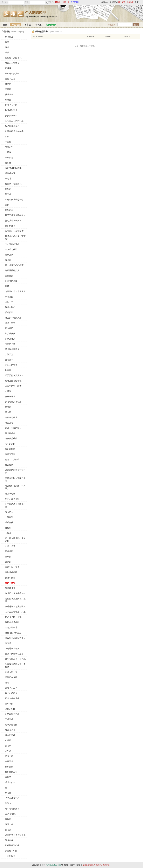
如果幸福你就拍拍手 (14, 131)
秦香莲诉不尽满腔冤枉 (15, 607)
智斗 (7, 683)
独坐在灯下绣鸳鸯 (13, 633)
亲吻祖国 (9, 297)
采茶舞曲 (9, 523)
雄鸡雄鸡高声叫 (12, 74)
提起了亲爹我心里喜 (14, 654)
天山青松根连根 (12, 244)
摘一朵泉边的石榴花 (14, 265)
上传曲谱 (130, 2)
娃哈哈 (8, 84)
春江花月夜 (10, 730)
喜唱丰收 (9, 824)
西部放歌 (9, 551)
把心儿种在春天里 (13, 221)
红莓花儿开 (10, 588)
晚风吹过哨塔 (11, 418)
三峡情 (8, 557)
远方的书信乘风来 (13, 318)
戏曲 (7, 47)
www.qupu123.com (53, 865)
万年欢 (8, 751)
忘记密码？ (75, 2)
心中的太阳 (10, 444)
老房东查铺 (10, 454)
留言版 (28, 25)
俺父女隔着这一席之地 (15, 659)
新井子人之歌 (11, 105)
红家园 (8, 562)
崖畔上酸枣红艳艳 (13, 381)
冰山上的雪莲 (11, 365)
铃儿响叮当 (10, 494)
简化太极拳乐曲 (12, 698)
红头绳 (8, 163)
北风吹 (8, 152)
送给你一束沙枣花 (13, 58)
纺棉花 (8, 68)
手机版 (38, 25)
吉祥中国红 (10, 578)
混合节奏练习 (11, 814)
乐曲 (7, 53)
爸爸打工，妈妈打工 (14, 121)
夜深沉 (8, 819)
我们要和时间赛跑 (13, 168)
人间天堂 (9, 355)
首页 (137, 2)
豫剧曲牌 (9, 767)
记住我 (51, 2)
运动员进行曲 (11, 725)
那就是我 (9, 255)
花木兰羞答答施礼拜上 (15, 612)
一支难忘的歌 (11, 249)
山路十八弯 (10, 546)
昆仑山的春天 (11, 693)
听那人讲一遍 (11, 628)
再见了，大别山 (12, 460)
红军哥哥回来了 (12, 809)
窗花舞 (8, 830)
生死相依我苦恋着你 (14, 200)
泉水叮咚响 (10, 449)
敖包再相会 (10, 433)
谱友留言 (122, 2)
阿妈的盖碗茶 (11, 439)
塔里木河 (9, 210)
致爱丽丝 (9, 840)
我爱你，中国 (11, 851)
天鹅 (7, 205)
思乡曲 (8, 100)
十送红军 (9, 517)
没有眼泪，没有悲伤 (14, 231)
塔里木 (8, 189)
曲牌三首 (9, 761)
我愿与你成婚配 (12, 622)
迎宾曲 (8, 194)
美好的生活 (10, 173)
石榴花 (8, 533)
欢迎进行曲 (10, 709)
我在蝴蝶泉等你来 (13, 402)
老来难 (8, 643)
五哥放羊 (9, 360)
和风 (7, 137)
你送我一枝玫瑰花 (13, 184)
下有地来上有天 (12, 649)
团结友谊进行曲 (12, 714)
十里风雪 (9, 158)
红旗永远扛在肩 (12, 63)
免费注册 (66, 2)
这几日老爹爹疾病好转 (15, 593)
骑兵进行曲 (10, 735)
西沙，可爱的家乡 (13, 428)
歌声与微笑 (10, 583)
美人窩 (8, 412)
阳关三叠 (9, 719)
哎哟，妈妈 (10, 323)
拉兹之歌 (9, 756)
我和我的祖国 (11, 572)
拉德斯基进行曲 (12, 845)
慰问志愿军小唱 (12, 499)
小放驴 (8, 740)
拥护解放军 (10, 226)
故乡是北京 (10, 339)
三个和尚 (9, 704)
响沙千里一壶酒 (12, 567)
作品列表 (16, 25)
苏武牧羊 (9, 95)
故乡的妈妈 (10, 334)
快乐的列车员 (11, 110)
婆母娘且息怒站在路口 (15, 638)
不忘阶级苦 (10, 856)
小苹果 (8, 391)
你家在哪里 (10, 397)
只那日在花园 (11, 677)
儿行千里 (9, 302)
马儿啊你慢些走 (12, 349)
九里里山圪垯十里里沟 (15, 291)
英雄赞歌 (9, 313)
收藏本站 (105, 2)
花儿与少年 (10, 782)
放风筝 (8, 777)
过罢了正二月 (11, 688)
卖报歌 (8, 89)
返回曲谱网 (51, 25)
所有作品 (9, 37)
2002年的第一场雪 (13, 386)
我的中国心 (10, 307)
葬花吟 (8, 260)
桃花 (7, 286)
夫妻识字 (9, 147)
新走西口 (9, 328)
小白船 (8, 142)
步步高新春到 (11, 116)
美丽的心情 (10, 344)
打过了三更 (10, 79)
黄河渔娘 (9, 276)
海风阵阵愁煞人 (12, 270)
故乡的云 (9, 512)
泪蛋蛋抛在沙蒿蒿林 (14, 376)
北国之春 (9, 423)
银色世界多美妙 (12, 126)
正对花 (8, 179)
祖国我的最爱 (11, 281)
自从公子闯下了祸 (13, 617)
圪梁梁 (8, 370)
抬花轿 (8, 746)
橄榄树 (8, 528)
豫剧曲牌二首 (11, 772)
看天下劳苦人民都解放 (15, 215)
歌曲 (7, 42)
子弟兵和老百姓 (12, 798)
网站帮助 (113, 2)
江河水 (8, 803)
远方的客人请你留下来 (15, 835)
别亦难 (8, 407)
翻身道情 (9, 465)
